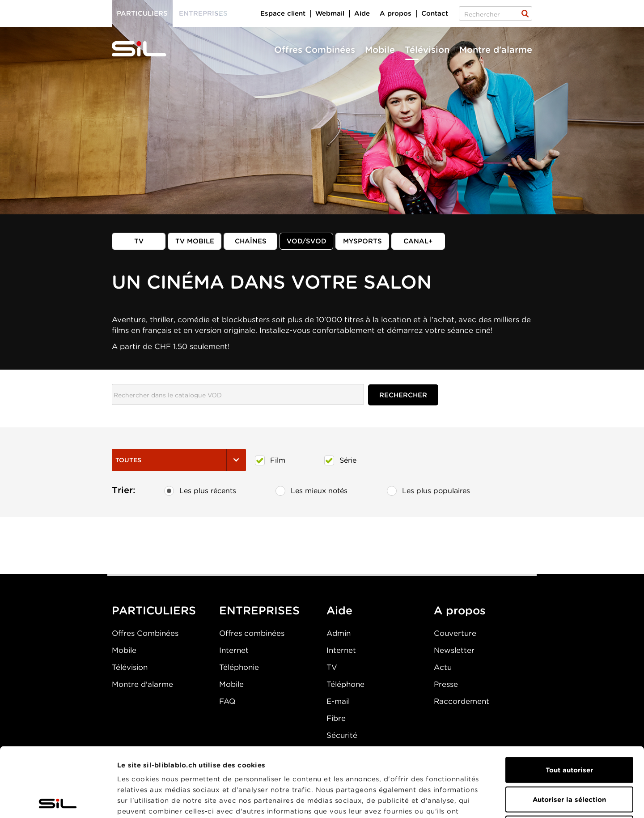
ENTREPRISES (259, 610)
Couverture (455, 633)
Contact (435, 13)
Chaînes (251, 241)
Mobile (380, 50)
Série (340, 460)
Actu (443, 667)
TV (139, 241)
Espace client (283, 13)
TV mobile (195, 241)
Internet (234, 650)
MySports (362, 241)
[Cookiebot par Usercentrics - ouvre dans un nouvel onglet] (58, 801)
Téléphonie (239, 667)
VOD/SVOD (307, 241)
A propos (396, 13)
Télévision (427, 50)
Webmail (330, 13)
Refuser (569, 759)
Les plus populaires (428, 491)
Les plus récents (200, 491)
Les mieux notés (311, 491)
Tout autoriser (569, 701)
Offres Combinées (315, 50)
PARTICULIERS (154, 610)
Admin (339, 633)
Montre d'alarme (496, 50)
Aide (362, 13)
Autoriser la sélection (569, 730)
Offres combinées (252, 633)
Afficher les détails (504, 801)
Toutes (179, 460)
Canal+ (418, 241)
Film (270, 460)
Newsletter (454, 650)
